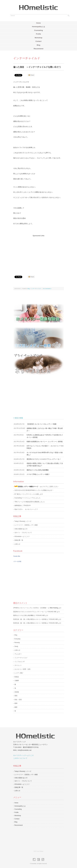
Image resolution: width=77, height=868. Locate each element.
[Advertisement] (38, 254)
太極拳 (17, 681)
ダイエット (18, 665)
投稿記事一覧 (19, 540)
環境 (16, 696)
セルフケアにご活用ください (36, 486)
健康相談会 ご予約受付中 (23, 505)
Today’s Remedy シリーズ (23, 521)
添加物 (17, 692)
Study (16, 646)
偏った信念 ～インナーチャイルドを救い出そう (37, 67)
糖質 (16, 707)
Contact (38, 41)
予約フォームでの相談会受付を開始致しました (30, 502)
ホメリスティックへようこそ (23, 755)
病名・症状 (18, 700)
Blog (38, 45)
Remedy (17, 643)
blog (29, 289)
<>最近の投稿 (39, 418)
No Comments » (47, 289)
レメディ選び (19, 673)
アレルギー (18, 654)
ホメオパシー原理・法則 (22, 669)
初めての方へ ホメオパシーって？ (26, 509)
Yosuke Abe (17, 556)
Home (38, 23)
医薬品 (17, 677)
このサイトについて (20, 758)
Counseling (39, 30)
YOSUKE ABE (52, 612)
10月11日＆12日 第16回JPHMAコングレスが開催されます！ (34, 490)
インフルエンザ (20, 662)
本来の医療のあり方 (21, 529)
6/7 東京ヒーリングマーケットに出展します (29, 494)
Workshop (38, 38)
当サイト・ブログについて (23, 533)
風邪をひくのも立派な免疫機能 (23, 615)
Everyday (17, 639)
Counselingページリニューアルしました (27, 498)
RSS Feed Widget (38, 851)
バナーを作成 (17, 561)
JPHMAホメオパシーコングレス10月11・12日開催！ (30, 608)
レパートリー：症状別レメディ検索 (26, 525)
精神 (16, 703)
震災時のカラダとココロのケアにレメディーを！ (29, 612)
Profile (38, 34)
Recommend (39, 49)
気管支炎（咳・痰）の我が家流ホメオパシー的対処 (30, 619)
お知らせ (17, 544)
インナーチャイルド (36, 289)
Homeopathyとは (39, 27)
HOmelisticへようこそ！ (22, 536)
